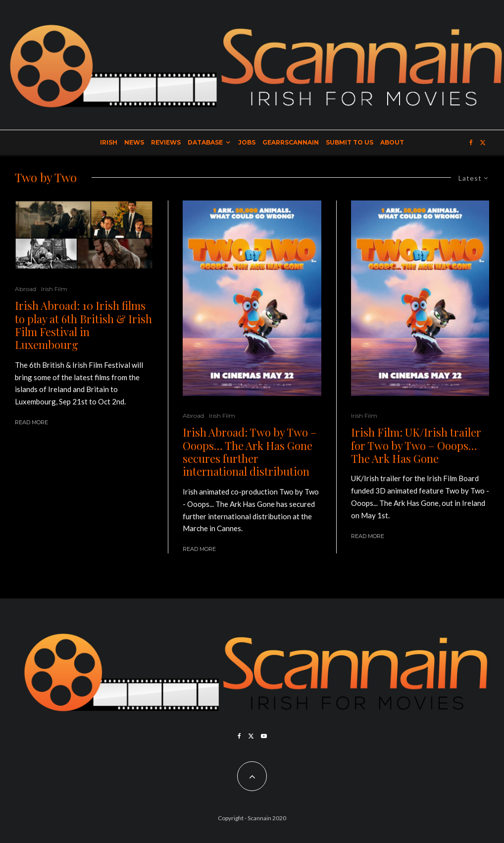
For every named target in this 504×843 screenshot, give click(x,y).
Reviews (166, 142)
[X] (483, 143)
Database (205, 142)
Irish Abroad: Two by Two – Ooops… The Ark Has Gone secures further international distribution (250, 452)
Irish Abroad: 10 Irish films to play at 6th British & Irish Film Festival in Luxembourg (83, 325)
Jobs (247, 142)
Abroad (25, 289)
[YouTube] (264, 736)
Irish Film (54, 289)
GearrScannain (291, 142)
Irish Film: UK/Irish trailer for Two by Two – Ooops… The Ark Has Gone (416, 445)
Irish (109, 142)
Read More (31, 422)
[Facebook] (471, 143)
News (134, 142)
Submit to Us (350, 142)
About (392, 142)
